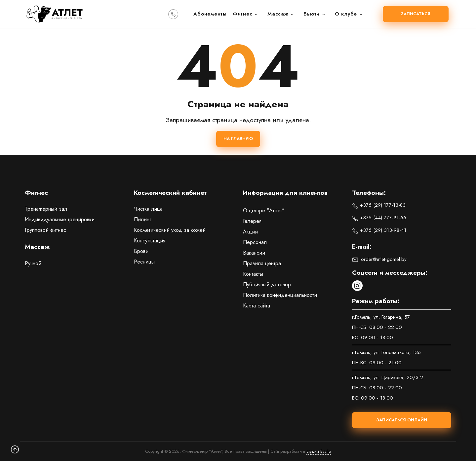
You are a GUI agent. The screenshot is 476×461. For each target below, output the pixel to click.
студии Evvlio (319, 451)
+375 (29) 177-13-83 (379, 205)
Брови (141, 251)
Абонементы (210, 14)
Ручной (33, 263)
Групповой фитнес (45, 230)
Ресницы (144, 262)
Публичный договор (267, 284)
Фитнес (245, 14)
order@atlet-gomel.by (379, 259)
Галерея (252, 221)
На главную (238, 139)
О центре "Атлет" (264, 211)
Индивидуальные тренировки (60, 219)
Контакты (253, 274)
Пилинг (143, 219)
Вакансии (254, 253)
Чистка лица (148, 209)
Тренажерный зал (46, 209)
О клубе (349, 14)
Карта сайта (257, 306)
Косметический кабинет (170, 193)
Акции (250, 232)
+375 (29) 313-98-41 (379, 230)
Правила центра (262, 263)
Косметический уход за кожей (170, 230)
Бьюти (315, 14)
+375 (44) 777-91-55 (379, 218)
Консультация (150, 241)
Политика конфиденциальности (280, 295)
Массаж (281, 14)
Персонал (255, 242)
